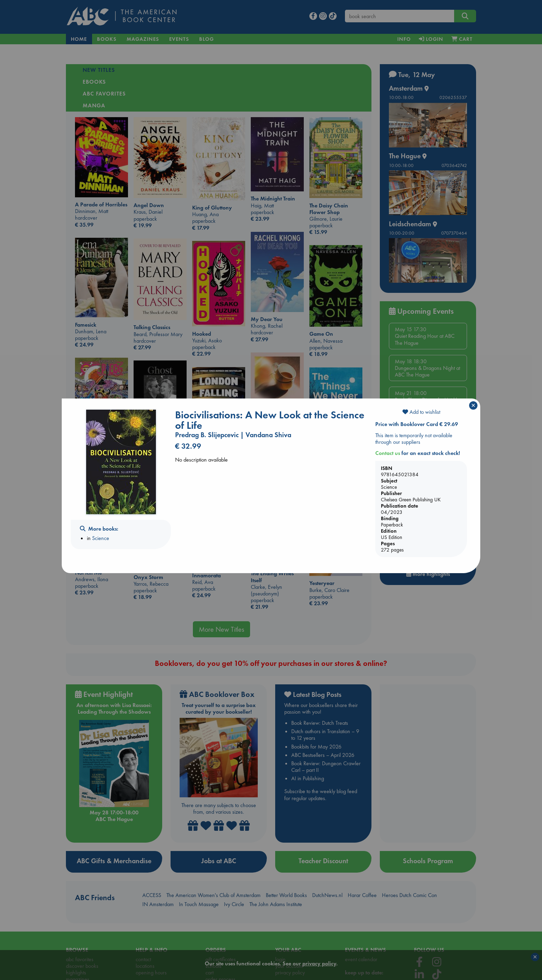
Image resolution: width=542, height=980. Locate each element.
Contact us (388, 453)
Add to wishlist (421, 412)
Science (101, 538)
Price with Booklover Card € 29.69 (417, 424)
